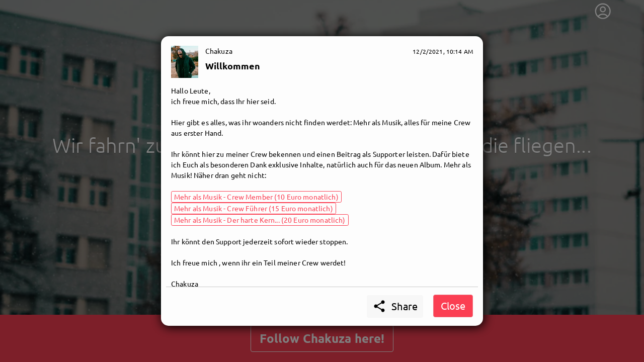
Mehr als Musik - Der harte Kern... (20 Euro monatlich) (260, 220)
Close (453, 305)
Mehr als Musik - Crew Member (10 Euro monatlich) (256, 197)
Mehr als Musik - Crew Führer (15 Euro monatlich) (254, 208)
